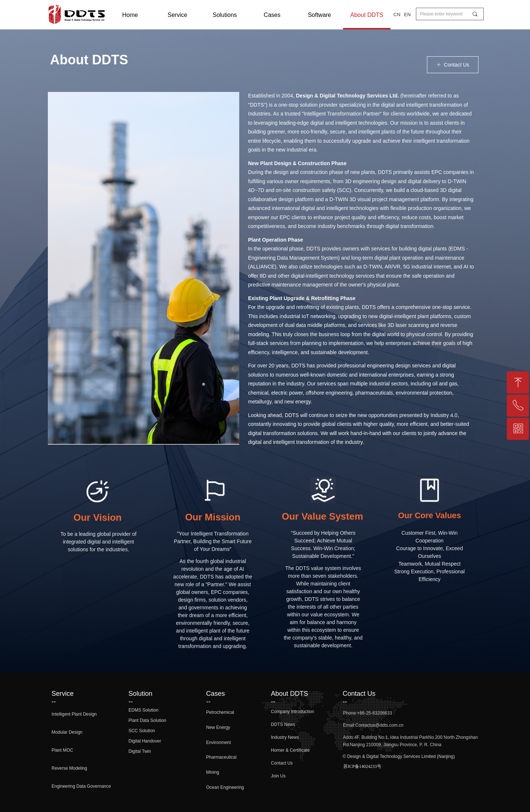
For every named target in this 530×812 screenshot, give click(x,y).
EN (407, 15)
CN (397, 15)
